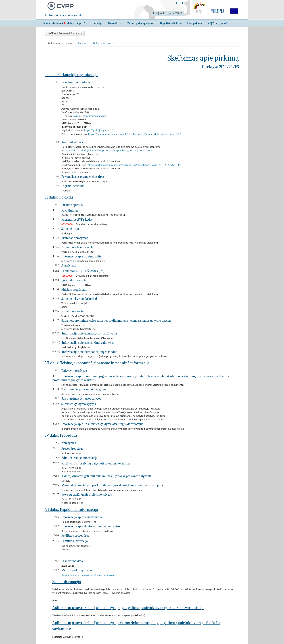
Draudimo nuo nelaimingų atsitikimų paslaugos (88, 575)
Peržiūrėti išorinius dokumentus (65, 33)
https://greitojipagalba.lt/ (98, 130)
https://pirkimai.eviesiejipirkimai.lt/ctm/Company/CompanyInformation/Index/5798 (135, 134)
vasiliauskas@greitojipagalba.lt (90, 116)
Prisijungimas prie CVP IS (168, 13)
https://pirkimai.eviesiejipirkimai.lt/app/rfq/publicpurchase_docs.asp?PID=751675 (107, 150)
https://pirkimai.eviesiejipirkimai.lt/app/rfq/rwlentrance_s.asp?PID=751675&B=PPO (135, 165)
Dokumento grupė (103, 43)
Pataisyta (83, 43)
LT (183, 3)
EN (178, 3)
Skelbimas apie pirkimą (60, 43)
